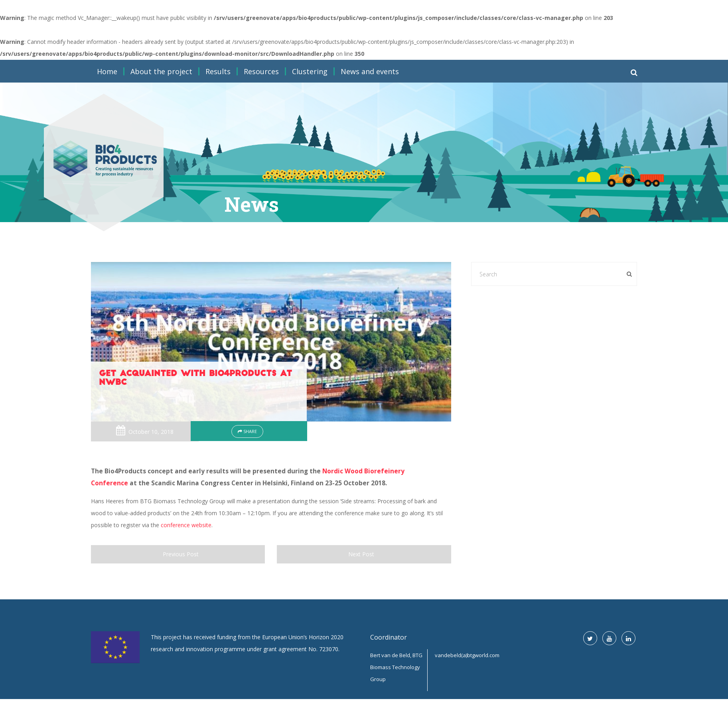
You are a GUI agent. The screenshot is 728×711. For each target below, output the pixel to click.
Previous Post (178, 554)
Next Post (364, 554)
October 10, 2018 (151, 432)
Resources (261, 71)
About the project (161, 71)
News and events (370, 71)
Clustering (310, 71)
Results (218, 71)
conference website (186, 525)
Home (107, 71)
